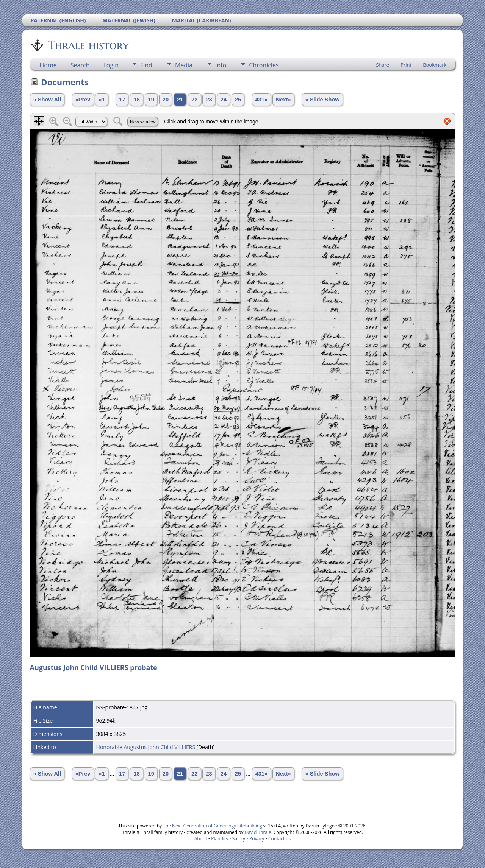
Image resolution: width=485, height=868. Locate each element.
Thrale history (88, 45)
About (201, 839)
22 (194, 100)
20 (166, 100)
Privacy (257, 839)
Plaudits (220, 839)
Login (111, 65)
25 (238, 100)
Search (80, 65)
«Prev (83, 100)
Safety (239, 839)
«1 (102, 100)
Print (406, 65)
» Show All (47, 100)
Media (184, 65)
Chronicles (264, 65)
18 (136, 100)
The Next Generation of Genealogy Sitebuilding (213, 826)
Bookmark (435, 65)
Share (383, 65)
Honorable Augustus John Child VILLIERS (146, 747)
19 (151, 100)
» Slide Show (322, 100)
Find (146, 65)
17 (122, 100)
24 (224, 100)
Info (221, 65)
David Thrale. (258, 832)
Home (48, 65)
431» (262, 100)
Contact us (279, 839)
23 (209, 100)
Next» (283, 100)
